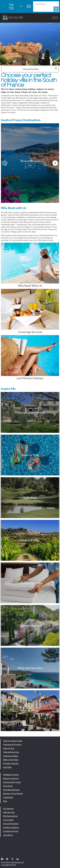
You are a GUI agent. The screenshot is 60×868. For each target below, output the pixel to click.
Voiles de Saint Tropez (12, 782)
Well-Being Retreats (11, 790)
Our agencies (8, 809)
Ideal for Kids (30, 455)
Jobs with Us (8, 835)
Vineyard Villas (30, 540)
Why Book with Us (10, 816)
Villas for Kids (9, 748)
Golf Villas (30, 498)
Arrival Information (11, 824)
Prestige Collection (11, 763)
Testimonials (8, 797)
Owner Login (11, 7)
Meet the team (9, 812)
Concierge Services (11, 831)
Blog (5, 801)
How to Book (8, 820)
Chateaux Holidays (30, 625)
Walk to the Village (11, 760)
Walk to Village (30, 711)
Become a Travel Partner (13, 793)
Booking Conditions (11, 827)
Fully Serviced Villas (30, 583)
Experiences (8, 786)
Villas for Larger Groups (30, 412)
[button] (57, 44)
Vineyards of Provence (12, 744)
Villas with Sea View (30, 668)
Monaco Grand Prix (11, 778)
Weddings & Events (11, 775)
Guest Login (11, 4)
